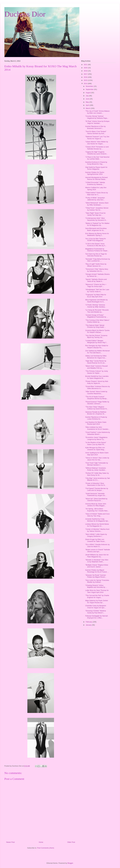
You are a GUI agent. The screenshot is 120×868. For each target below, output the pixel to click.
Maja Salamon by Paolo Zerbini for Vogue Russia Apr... (97, 602)
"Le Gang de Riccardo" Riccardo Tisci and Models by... (97, 311)
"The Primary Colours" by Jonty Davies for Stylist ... (96, 372)
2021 (86, 65)
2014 (86, 84)
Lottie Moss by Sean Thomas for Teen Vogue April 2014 (97, 591)
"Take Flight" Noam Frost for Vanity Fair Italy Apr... (95, 214)
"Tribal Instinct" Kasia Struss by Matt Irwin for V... (96, 194)
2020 (86, 68)
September (90, 89)
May (87, 102)
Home (41, 842)
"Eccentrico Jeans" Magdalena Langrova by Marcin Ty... (96, 438)
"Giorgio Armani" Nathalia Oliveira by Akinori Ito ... (97, 275)
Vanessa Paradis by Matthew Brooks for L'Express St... (96, 413)
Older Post (71, 842)
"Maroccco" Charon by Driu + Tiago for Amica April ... (96, 285)
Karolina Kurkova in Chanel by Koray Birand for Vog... (96, 163)
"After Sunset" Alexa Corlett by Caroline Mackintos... (96, 393)
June (88, 99)
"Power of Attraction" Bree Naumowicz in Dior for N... (96, 484)
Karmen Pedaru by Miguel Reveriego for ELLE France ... (97, 571)
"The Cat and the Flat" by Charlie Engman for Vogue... (97, 596)
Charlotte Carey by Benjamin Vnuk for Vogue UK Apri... (96, 607)
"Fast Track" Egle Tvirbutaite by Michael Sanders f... (97, 464)
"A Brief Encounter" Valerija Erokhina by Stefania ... (95, 183)
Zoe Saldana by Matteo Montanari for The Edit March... (97, 352)
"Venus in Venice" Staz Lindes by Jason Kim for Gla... (97, 459)
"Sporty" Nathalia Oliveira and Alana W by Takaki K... (96, 280)
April (88, 105)
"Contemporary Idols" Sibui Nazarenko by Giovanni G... (96, 219)
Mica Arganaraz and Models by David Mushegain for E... (96, 301)
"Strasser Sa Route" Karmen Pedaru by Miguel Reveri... (96, 576)
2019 (86, 71)
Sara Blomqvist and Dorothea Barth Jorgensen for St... (96, 229)
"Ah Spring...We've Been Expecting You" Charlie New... (97, 510)
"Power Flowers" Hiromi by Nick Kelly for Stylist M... (97, 382)
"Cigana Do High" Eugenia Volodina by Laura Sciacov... (96, 153)
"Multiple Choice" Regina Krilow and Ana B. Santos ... (97, 566)
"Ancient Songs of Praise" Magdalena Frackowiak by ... (96, 316)
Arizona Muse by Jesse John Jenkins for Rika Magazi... (96, 505)
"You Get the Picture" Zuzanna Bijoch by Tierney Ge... (96, 336)
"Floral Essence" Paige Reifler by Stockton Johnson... (97, 403)
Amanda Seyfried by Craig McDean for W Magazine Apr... (97, 520)
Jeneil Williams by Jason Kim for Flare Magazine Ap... (97, 556)
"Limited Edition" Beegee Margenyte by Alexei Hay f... (96, 342)
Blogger (70, 863)
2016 (86, 77)
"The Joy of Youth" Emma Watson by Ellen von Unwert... (97, 112)
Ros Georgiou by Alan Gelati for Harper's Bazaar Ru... (97, 347)
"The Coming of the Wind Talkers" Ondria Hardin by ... (97, 321)
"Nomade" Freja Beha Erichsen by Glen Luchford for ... (98, 260)
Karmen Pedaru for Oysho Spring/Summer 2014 (95, 173)
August (88, 93)
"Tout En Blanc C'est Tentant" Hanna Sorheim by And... (96, 132)
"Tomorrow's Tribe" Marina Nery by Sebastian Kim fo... (97, 270)
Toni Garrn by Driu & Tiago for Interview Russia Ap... (96, 255)
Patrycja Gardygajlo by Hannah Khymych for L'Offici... (96, 617)
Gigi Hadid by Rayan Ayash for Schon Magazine (96, 168)
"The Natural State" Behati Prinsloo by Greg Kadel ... (95, 326)
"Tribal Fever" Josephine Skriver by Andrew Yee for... (97, 209)
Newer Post (10, 842)
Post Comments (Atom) (46, 848)
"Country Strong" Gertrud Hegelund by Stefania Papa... (97, 117)
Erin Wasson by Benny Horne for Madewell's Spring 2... (97, 234)
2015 (86, 80)
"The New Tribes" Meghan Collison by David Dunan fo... (97, 408)
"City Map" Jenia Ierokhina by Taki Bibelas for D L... (97, 479)
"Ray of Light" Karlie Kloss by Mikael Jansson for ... (96, 265)
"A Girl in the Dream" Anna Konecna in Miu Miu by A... (96, 245)
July (87, 96)
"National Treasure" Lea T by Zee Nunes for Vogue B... (97, 138)
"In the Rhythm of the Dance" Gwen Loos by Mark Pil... (96, 443)
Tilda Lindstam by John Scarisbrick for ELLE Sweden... (97, 428)
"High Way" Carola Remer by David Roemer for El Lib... (96, 362)
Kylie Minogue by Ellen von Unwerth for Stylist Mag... (95, 449)
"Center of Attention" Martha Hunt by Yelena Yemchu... (97, 530)
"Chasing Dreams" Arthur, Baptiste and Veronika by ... (96, 586)
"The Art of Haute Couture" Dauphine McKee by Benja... (96, 398)
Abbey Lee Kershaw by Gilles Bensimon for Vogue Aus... (96, 357)
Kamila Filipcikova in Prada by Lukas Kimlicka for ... (96, 418)
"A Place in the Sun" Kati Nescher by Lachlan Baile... (97, 158)
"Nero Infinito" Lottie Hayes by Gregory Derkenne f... (96, 535)
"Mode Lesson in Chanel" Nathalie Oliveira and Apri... (98, 551)
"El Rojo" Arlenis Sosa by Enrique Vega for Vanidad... (97, 122)
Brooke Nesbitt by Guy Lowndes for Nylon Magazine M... (97, 377)
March (88, 108)
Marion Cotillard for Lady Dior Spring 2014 (96, 189)
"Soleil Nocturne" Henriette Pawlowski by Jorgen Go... (96, 495)
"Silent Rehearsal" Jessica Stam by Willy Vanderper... (97, 204)
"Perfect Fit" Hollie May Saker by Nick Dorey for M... (97, 474)
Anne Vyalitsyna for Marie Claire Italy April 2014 (97, 454)
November (90, 86)
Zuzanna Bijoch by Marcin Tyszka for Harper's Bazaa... (97, 331)
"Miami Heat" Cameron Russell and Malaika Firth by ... (96, 367)
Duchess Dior (25, 14)
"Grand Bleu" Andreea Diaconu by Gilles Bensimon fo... (97, 387)
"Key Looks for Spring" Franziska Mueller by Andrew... (97, 581)
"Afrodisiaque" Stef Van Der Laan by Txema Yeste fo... (97, 291)
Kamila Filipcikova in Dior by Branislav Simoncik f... (95, 127)
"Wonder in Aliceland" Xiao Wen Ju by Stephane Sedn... (97, 561)
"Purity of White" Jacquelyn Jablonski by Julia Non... (95, 199)
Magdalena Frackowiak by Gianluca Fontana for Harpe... (97, 250)
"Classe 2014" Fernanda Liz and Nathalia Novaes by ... (97, 148)
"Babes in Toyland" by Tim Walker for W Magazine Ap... (97, 224)
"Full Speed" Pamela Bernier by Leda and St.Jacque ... (97, 489)
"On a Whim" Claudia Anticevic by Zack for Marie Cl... (97, 545)
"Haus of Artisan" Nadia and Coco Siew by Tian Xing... (97, 515)
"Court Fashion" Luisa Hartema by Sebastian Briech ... (97, 433)
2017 (86, 74)
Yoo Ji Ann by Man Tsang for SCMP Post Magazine (95, 240)
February (89, 622)
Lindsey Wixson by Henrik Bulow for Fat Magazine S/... (97, 525)
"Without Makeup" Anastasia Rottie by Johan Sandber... (96, 469)
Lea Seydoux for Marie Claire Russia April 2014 (96, 423)
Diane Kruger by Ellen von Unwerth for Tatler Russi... (95, 540)
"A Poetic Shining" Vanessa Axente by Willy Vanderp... (96, 306)
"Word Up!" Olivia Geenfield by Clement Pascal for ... (96, 500)
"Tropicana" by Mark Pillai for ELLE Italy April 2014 (96, 296)
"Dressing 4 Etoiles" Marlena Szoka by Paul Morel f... (96, 612)
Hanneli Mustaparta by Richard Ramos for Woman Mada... (96, 178)
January (89, 625)
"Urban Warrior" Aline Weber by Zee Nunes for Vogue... (97, 143)
